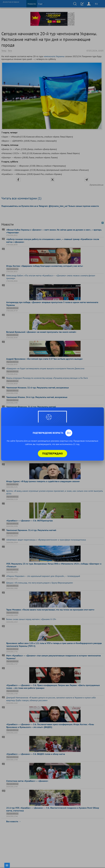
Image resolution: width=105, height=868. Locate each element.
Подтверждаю (53, 454)
